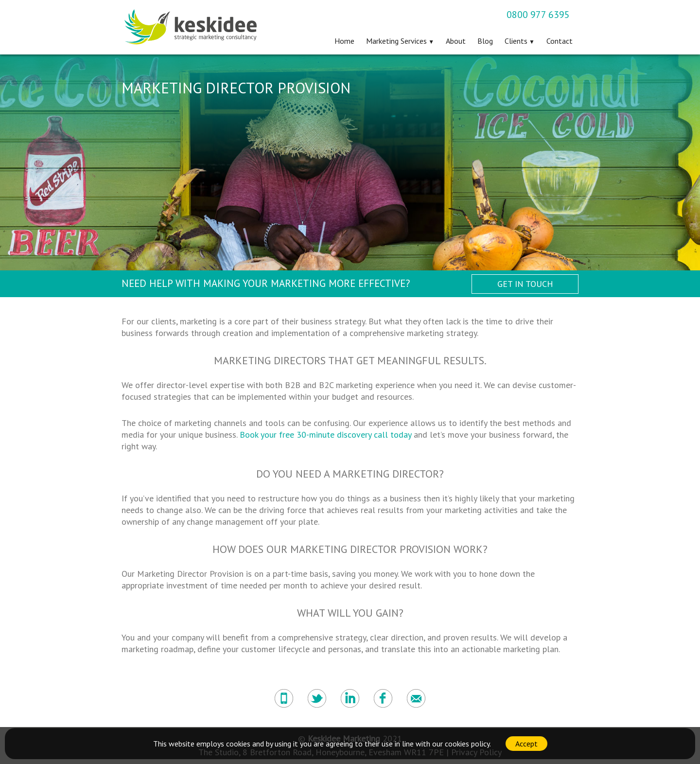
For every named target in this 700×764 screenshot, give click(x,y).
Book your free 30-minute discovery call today (325, 435)
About (456, 41)
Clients (516, 41)
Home (344, 41)
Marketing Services (396, 41)
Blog (485, 41)
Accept (526, 744)
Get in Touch (525, 284)
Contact (560, 41)
